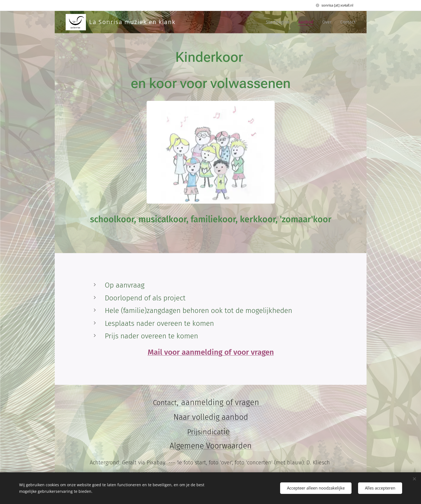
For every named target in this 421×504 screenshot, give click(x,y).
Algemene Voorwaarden (211, 446)
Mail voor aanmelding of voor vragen (210, 352)
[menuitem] (279, 22)
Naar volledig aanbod (210, 417)
